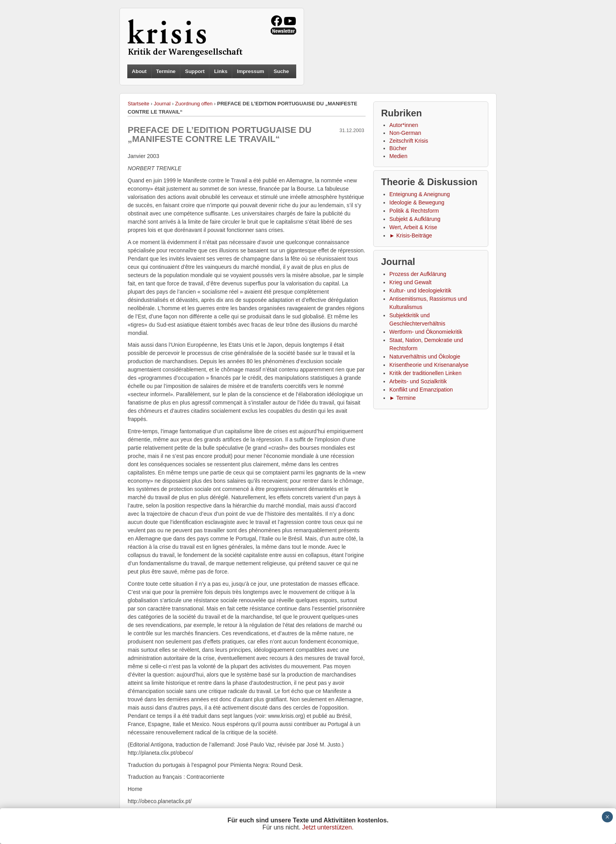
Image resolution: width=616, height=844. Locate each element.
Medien (398, 156)
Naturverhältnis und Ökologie (425, 357)
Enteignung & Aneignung (420, 194)
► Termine (402, 398)
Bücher (398, 148)
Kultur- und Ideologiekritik (420, 291)
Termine (166, 71)
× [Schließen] (607, 817)
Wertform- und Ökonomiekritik (426, 332)
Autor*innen (404, 125)
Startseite (138, 104)
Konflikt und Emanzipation (421, 390)
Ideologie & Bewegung (417, 202)
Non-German (405, 133)
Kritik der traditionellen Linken (425, 373)
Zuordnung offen (194, 104)
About (139, 71)
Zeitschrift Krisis (409, 141)
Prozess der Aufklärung (418, 274)
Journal (162, 104)
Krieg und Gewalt (410, 282)
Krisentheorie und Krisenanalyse (429, 365)
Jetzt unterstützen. (328, 827)
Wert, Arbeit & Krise (413, 227)
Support (195, 71)
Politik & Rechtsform (414, 211)
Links (221, 71)
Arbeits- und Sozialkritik (418, 381)
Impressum (250, 71)
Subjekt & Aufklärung (415, 219)
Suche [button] (281, 72)
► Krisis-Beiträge (411, 235)
